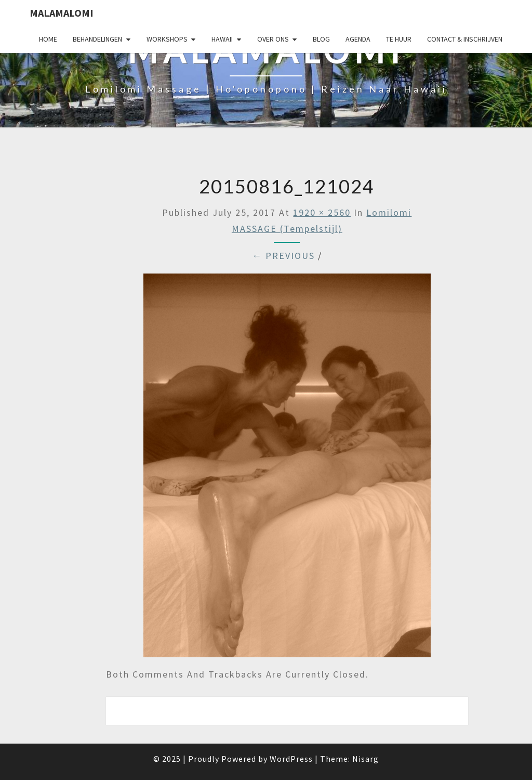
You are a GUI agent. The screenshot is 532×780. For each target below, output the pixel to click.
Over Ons (273, 39)
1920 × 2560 (322, 212)
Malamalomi (62, 13)
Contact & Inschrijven (465, 39)
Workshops (167, 39)
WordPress (291, 759)
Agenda (358, 39)
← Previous (283, 256)
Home (48, 39)
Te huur (399, 39)
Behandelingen (97, 39)
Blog (321, 39)
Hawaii (222, 39)
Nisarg (365, 759)
